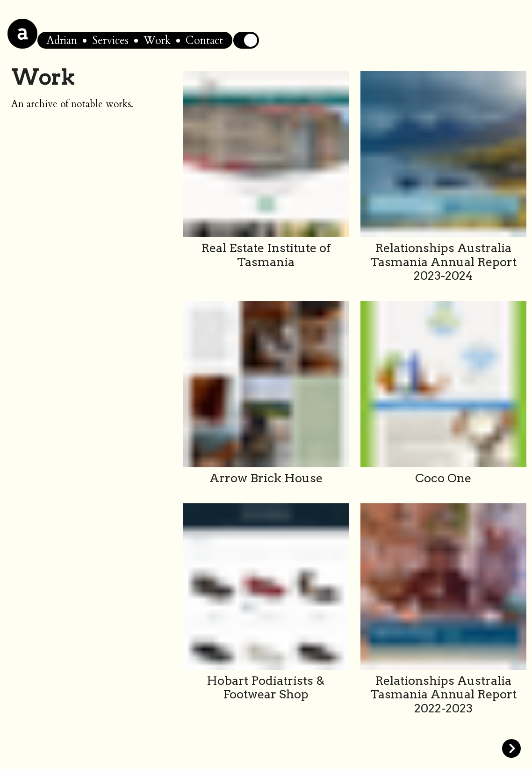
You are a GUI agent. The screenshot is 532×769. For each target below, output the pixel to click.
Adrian (62, 40)
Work (157, 40)
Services (110, 40)
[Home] (22, 34)
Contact (204, 40)
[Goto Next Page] (443, 748)
